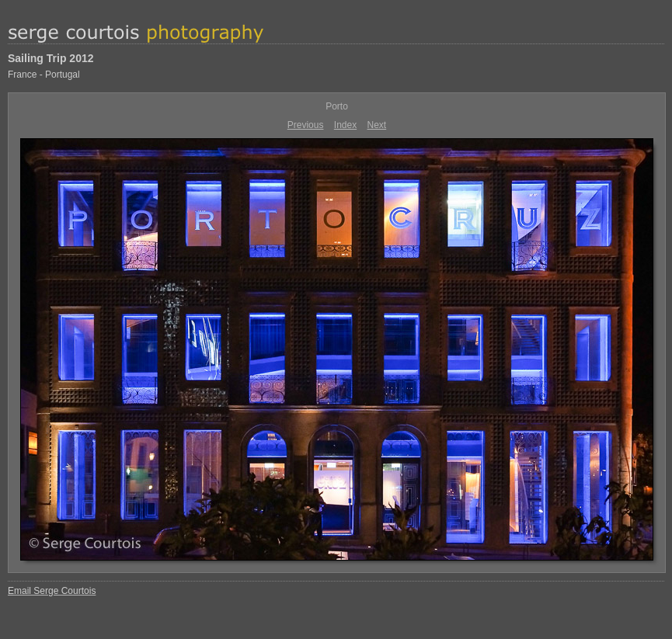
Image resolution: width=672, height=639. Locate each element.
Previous (306, 125)
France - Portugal (44, 75)
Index (345, 125)
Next (377, 125)
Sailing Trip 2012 (51, 58)
